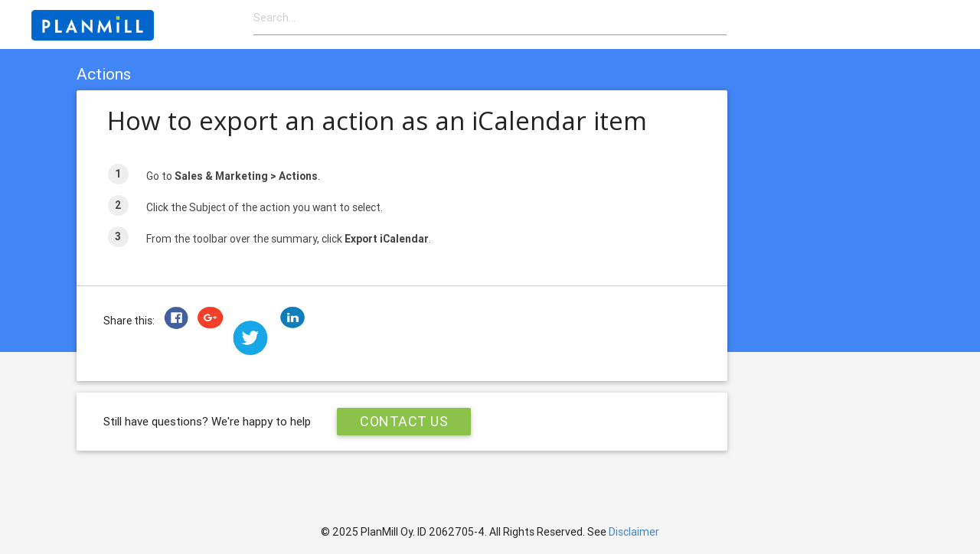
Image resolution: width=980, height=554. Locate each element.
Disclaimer (634, 532)
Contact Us (404, 421)
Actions (104, 74)
